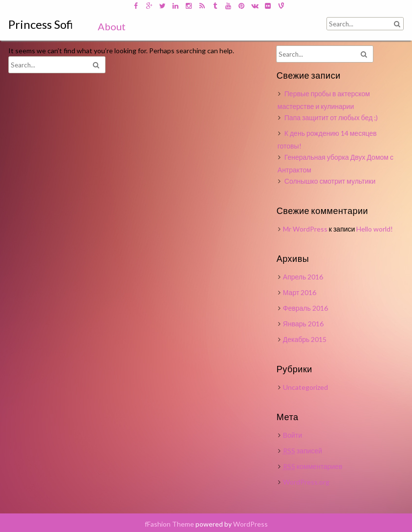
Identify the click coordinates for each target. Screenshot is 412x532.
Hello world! (375, 229)
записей (303, 451)
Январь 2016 (303, 324)
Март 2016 (300, 292)
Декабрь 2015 (305, 339)
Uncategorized (305, 387)
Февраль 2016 (305, 308)
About (112, 26)
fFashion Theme (169, 524)
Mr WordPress (305, 229)
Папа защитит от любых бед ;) (331, 117)
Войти (293, 435)
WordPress (250, 524)
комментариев (313, 466)
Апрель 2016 (303, 277)
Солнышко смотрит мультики (330, 181)
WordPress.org (306, 482)
